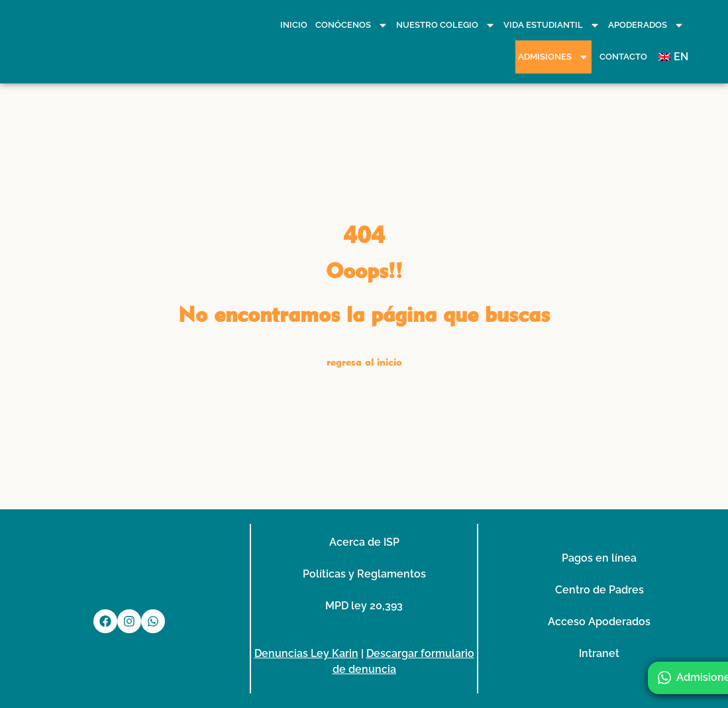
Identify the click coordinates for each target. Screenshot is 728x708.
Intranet (599, 653)
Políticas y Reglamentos (364, 574)
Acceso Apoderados (599, 622)
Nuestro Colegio (446, 25)
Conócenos (352, 25)
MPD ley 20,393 (364, 606)
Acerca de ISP (364, 542)
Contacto (623, 57)
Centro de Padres (599, 590)
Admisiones (553, 57)
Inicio (294, 25)
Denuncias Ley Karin (306, 653)
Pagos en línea (599, 558)
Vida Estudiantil (552, 25)
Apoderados (646, 25)
